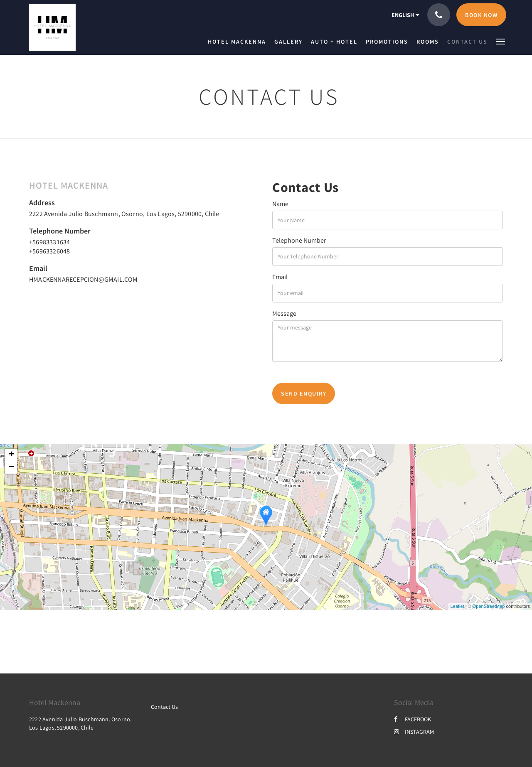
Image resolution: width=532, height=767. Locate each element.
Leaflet (457, 606)
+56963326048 (49, 251)
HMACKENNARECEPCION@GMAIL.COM (84, 279)
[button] (500, 41)
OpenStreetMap (489, 606)
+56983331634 (49, 242)
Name (280, 204)
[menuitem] (239, 42)
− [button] (11, 467)
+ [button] (11, 455)
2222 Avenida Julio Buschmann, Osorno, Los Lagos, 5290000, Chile (124, 214)
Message (284, 313)
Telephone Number (299, 240)
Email (280, 277)
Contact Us (164, 707)
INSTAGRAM (414, 732)
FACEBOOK (413, 719)
